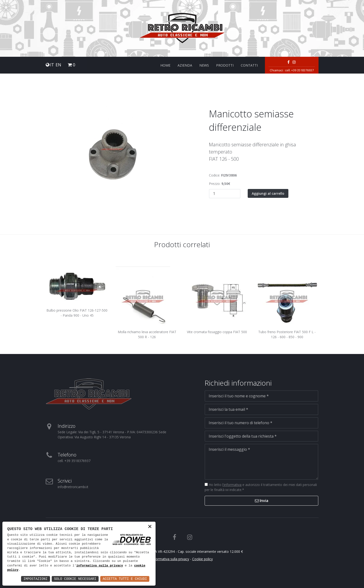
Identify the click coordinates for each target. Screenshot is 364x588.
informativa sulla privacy (100, 566)
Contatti (249, 65)
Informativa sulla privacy (170, 559)
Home (165, 65)
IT (52, 65)
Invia (262, 501)
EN (58, 65)
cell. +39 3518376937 (299, 70)
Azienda (185, 65)
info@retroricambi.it (73, 487)
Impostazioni (36, 579)
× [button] (150, 527)
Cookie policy (202, 559)
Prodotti (225, 65)
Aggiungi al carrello (268, 193)
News (204, 65)
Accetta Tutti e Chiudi (125, 579)
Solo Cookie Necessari (75, 579)
